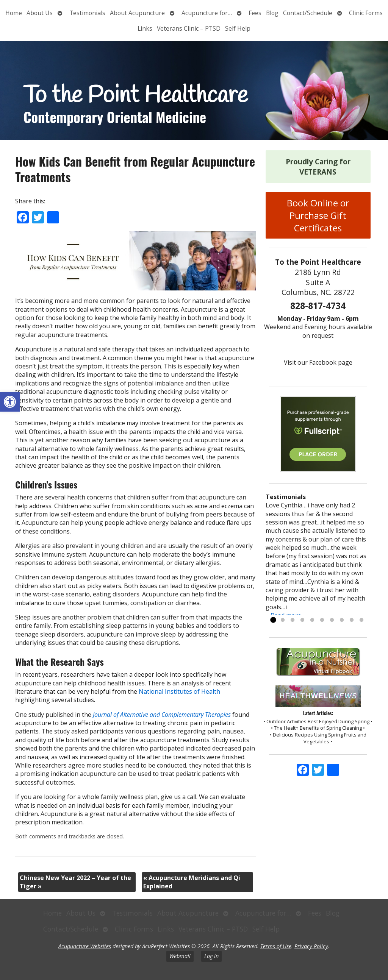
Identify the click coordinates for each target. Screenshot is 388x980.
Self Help (238, 28)
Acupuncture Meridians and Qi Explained (192, 882)
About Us (40, 13)
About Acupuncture (137, 13)
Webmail (180, 956)
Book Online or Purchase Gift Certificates (318, 215)
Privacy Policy (311, 946)
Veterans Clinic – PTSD (189, 28)
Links (145, 28)
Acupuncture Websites (85, 946)
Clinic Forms (366, 13)
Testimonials (87, 13)
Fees (255, 13)
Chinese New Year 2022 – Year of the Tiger (75, 882)
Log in (211, 956)
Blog (272, 13)
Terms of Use (276, 946)
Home (14, 13)
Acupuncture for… (207, 13)
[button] (10, 402)
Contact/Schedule (308, 13)
